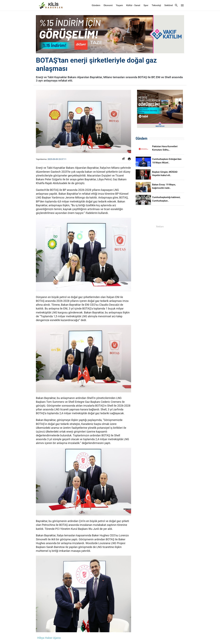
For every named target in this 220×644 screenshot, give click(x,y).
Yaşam (119, 5)
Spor (146, 5)
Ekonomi (108, 5)
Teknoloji (156, 5)
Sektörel (169, 5)
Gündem (96, 5)
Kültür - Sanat (133, 5)
